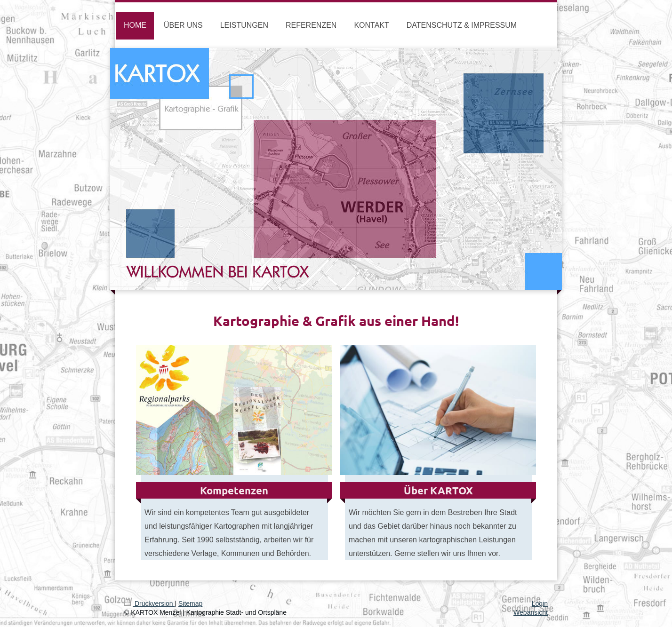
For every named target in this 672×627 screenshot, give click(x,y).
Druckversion (149, 603)
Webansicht (531, 612)
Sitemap (190, 603)
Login (540, 603)
